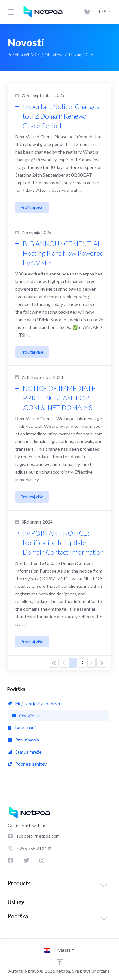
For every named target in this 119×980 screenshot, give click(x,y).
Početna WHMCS (24, 55)
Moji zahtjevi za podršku (35, 703)
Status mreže (25, 752)
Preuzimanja (23, 740)
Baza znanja (23, 728)
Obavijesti (54, 55)
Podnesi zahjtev (27, 764)
